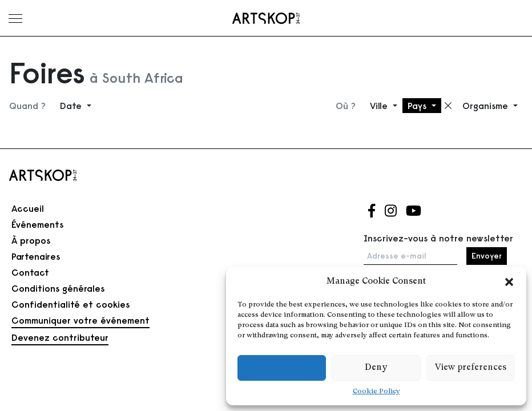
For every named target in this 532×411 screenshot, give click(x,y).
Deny (376, 368)
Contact (30, 272)
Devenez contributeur (60, 337)
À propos (31, 240)
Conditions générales (58, 288)
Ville (380, 106)
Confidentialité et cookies (70, 304)
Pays (418, 106)
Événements (37, 224)
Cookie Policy (376, 392)
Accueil (28, 208)
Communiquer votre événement (80, 320)
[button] (509, 282)
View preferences (471, 368)
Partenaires (36, 256)
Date (72, 106)
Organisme (487, 106)
